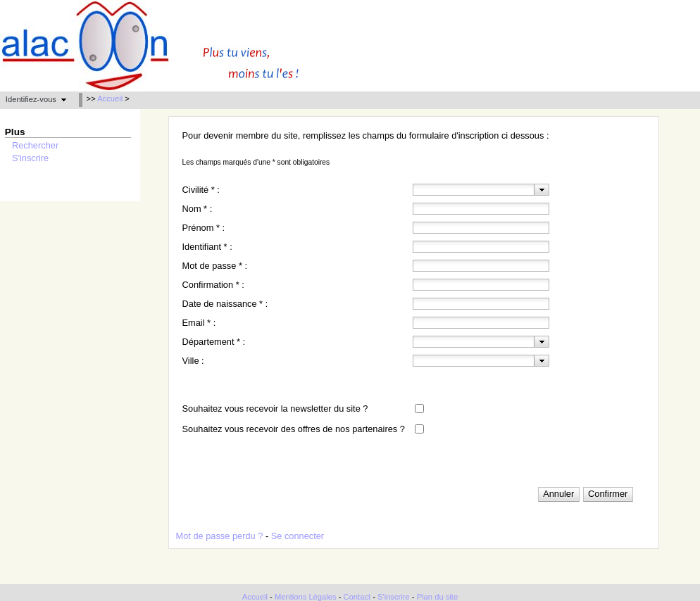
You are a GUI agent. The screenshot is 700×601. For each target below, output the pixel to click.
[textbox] (474, 190)
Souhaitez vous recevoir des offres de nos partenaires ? (294, 429)
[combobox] (481, 190)
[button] (36, 99)
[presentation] (542, 190)
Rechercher (35, 145)
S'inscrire (30, 158)
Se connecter (298, 536)
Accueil (110, 99)
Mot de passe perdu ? (220, 536)
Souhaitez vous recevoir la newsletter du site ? (275, 409)
